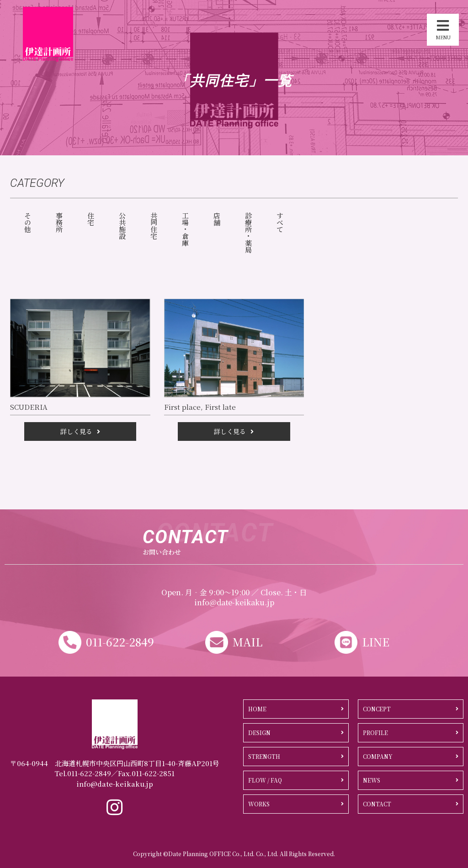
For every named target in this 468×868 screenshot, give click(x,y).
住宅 (91, 219)
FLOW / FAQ (265, 780)
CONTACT (377, 804)
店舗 (217, 219)
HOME (257, 709)
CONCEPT (377, 709)
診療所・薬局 (248, 233)
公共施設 (122, 226)
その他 (28, 222)
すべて (280, 222)
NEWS (372, 780)
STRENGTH (264, 756)
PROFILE (375, 733)
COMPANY (378, 756)
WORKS (259, 804)
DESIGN (259, 733)
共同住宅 (154, 226)
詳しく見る (76, 431)
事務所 (59, 222)
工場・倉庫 (185, 229)
